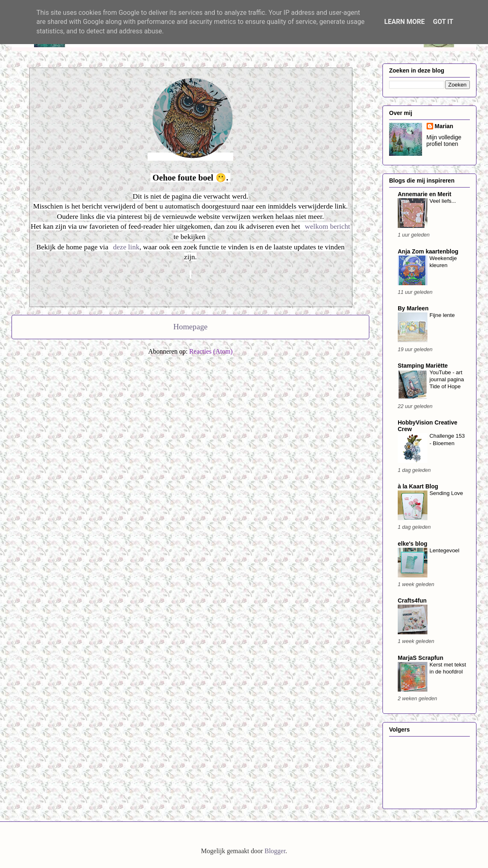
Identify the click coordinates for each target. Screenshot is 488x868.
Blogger (275, 851)
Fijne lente (442, 315)
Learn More (404, 22)
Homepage (190, 327)
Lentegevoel (444, 550)
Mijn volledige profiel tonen (444, 141)
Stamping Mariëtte (423, 366)
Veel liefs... (443, 201)
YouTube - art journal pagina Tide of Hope (447, 380)
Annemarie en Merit (425, 194)
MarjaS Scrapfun (420, 658)
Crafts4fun (412, 601)
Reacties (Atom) (211, 351)
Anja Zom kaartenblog (428, 251)
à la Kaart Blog (418, 486)
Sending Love (446, 493)
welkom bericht (328, 226)
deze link (126, 247)
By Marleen (413, 308)
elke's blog (413, 544)
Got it (443, 22)
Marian (444, 126)
